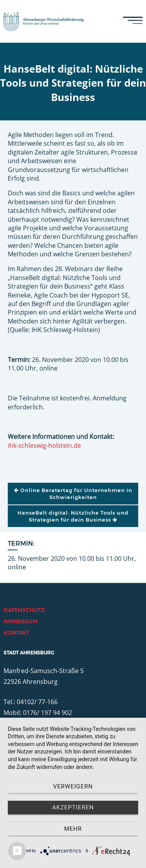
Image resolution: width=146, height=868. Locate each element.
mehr (73, 829)
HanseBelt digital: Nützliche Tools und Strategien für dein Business (73, 516)
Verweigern (73, 786)
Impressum (20, 621)
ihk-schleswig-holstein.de (44, 445)
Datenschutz (24, 610)
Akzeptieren (73, 807)
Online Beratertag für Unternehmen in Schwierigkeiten (73, 494)
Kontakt (17, 633)
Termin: (21, 544)
